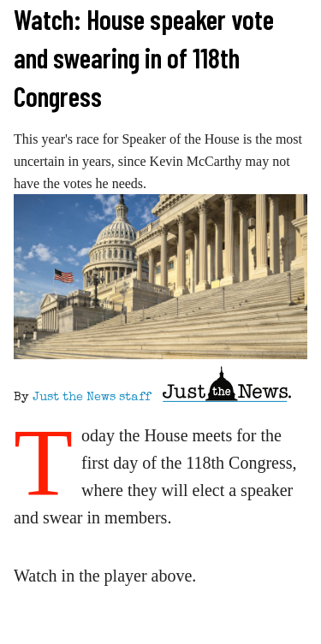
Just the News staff (92, 398)
